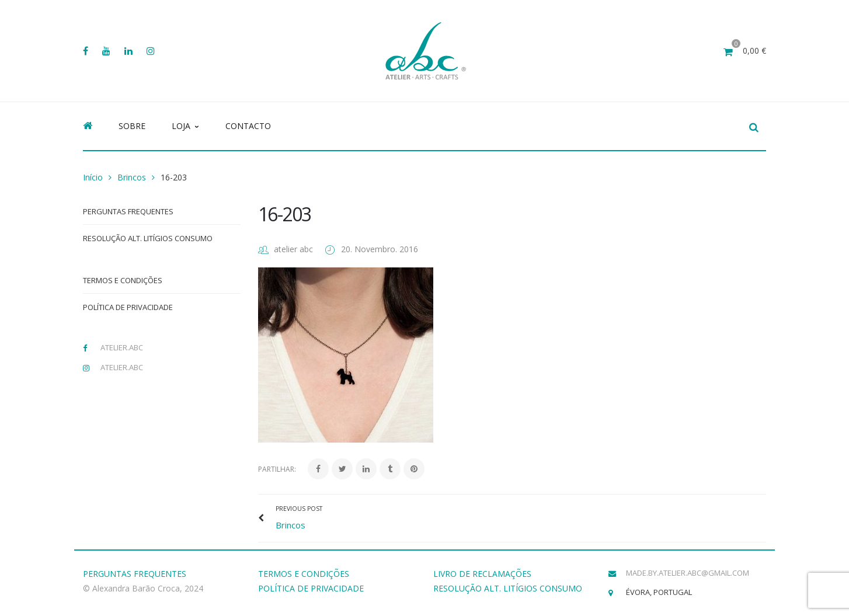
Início (93, 177)
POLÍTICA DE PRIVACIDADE (311, 588)
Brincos (132, 177)
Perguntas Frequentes (128, 211)
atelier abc (293, 249)
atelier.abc (122, 347)
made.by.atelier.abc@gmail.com (688, 573)
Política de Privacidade (128, 307)
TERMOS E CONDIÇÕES (304, 574)
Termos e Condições (123, 280)
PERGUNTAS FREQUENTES (135, 574)
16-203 (284, 214)
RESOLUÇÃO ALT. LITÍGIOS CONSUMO (508, 588)
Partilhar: (277, 469)
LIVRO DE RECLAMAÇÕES (482, 574)
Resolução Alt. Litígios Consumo (148, 238)
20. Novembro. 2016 (380, 249)
